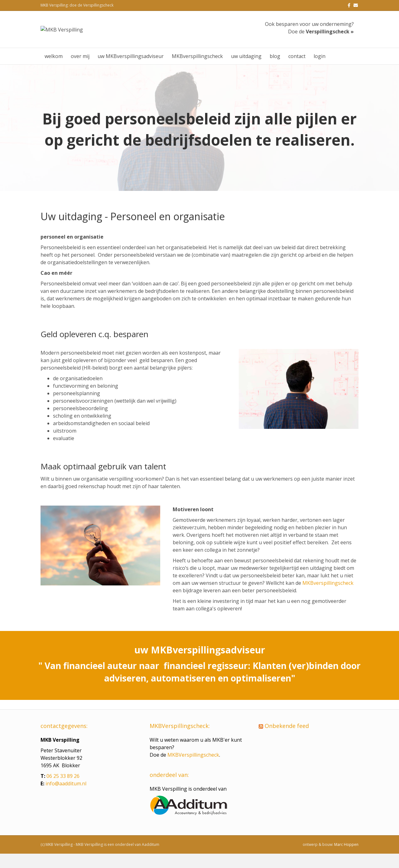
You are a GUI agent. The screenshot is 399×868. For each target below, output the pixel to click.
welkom (54, 70)
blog (275, 70)
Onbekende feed (287, 740)
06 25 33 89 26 (63, 790)
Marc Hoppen (346, 859)
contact (297, 70)
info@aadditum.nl (66, 798)
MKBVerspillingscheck (193, 769)
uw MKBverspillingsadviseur (131, 70)
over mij (80, 70)
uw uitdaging (246, 70)
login (320, 70)
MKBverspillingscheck (197, 70)
